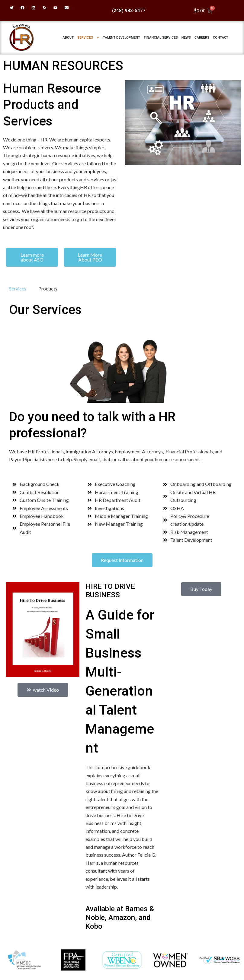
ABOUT (68, 38)
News (186, 38)
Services (88, 38)
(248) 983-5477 (129, 11)
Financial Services (161, 38)
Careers (202, 38)
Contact (221, 38)
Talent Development (122, 38)
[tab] (18, 289)
